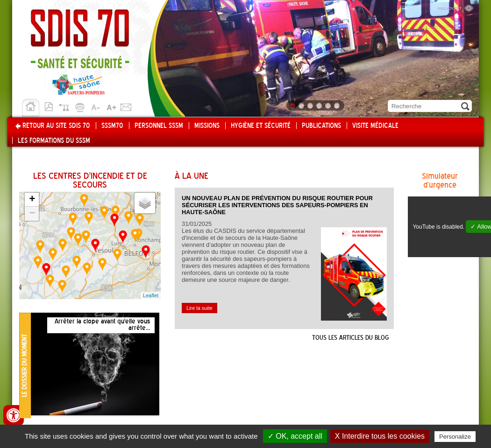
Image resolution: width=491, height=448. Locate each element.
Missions (207, 126)
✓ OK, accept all (295, 436)
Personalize (455, 437)
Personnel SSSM (159, 126)
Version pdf (51, 106)
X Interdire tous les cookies (380, 436)
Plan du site (66, 106)
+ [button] (32, 200)
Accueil (31, 108)
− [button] (32, 214)
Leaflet (151, 295)
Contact (126, 106)
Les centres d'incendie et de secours (90, 181)
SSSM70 (112, 126)
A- (96, 106)
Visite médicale (375, 126)
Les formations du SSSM (54, 141)
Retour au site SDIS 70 (56, 126)
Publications (321, 126)
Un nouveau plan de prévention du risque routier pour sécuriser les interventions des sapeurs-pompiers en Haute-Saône (277, 205)
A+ (111, 106)
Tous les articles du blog (351, 338)
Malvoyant (455, 7)
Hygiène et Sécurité (261, 126)
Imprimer (81, 106)
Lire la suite (199, 308)
